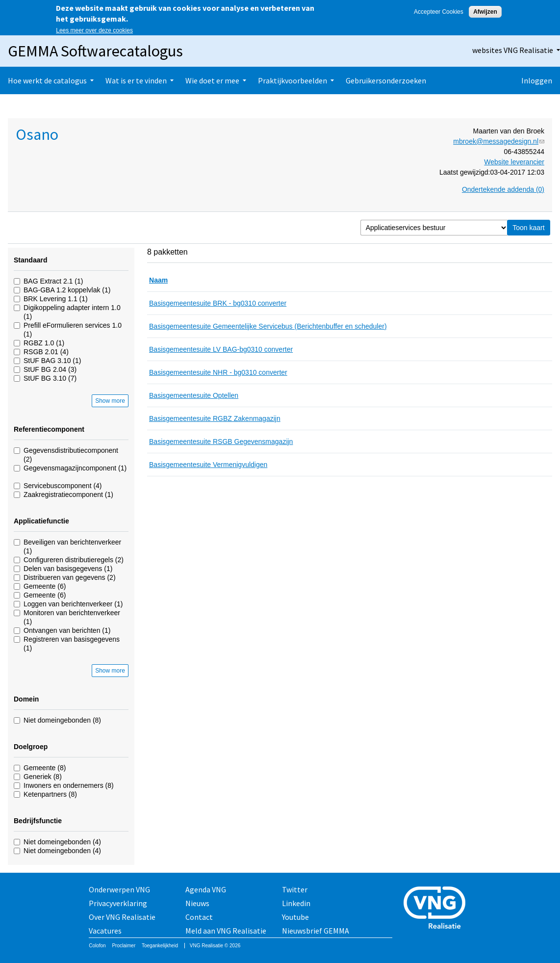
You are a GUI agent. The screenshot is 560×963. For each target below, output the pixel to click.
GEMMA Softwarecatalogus (95, 51)
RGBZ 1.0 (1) (44, 343)
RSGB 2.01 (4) (46, 352)
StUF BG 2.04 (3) (50, 369)
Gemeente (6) (45, 586)
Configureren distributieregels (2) (74, 560)
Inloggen (537, 80)
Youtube (295, 917)
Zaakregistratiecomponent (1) (68, 495)
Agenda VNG (206, 889)
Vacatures (105, 931)
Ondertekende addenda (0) (503, 189)
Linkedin (296, 903)
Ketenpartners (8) (50, 794)
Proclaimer (124, 946)
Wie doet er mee (212, 80)
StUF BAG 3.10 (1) (52, 361)
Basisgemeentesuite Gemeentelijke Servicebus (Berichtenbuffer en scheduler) (268, 326)
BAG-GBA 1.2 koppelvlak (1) (67, 290)
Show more (110, 401)
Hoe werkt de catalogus (47, 80)
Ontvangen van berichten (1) (67, 630)
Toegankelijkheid (160, 946)
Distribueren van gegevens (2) (70, 577)
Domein (26, 699)
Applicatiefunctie (41, 521)
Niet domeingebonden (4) (62, 842)
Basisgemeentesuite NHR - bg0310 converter (218, 372)
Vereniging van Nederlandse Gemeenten (437, 909)
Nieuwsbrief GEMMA (316, 931)
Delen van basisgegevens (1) (68, 569)
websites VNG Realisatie (513, 50)
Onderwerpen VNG (119, 889)
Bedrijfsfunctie (38, 821)
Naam (158, 280)
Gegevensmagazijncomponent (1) (75, 468)
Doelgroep (31, 747)
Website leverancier (514, 162)
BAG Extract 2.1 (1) (53, 281)
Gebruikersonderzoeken (386, 80)
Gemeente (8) (45, 768)
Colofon (97, 946)
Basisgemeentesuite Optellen (194, 395)
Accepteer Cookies (439, 12)
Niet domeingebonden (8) (62, 720)
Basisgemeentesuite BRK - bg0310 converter (218, 303)
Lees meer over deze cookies (94, 30)
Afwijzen (485, 12)
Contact (199, 917)
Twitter (295, 889)
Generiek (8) (43, 777)
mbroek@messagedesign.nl (499, 141)
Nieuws (197, 903)
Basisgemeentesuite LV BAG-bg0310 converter (221, 349)
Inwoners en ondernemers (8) (69, 785)
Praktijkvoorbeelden (293, 80)
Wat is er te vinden (136, 80)
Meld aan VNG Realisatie (226, 931)
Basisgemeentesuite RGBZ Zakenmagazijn (215, 418)
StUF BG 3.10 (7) (50, 378)
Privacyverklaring (118, 903)
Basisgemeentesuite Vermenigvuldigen (208, 465)
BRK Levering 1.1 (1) (56, 299)
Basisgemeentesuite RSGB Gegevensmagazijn (221, 442)
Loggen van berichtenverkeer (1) (73, 604)
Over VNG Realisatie (122, 917)
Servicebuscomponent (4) (63, 486)
